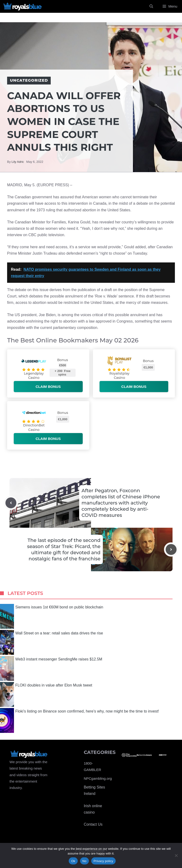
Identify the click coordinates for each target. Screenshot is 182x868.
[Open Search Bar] (151, 6)
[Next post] (171, 549)
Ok (73, 861)
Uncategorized (29, 80)
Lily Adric (18, 162)
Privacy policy (103, 861)
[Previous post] (11, 503)
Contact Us (93, 824)
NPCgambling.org (98, 778)
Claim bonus (48, 387)
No (84, 861)
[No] (176, 855)
